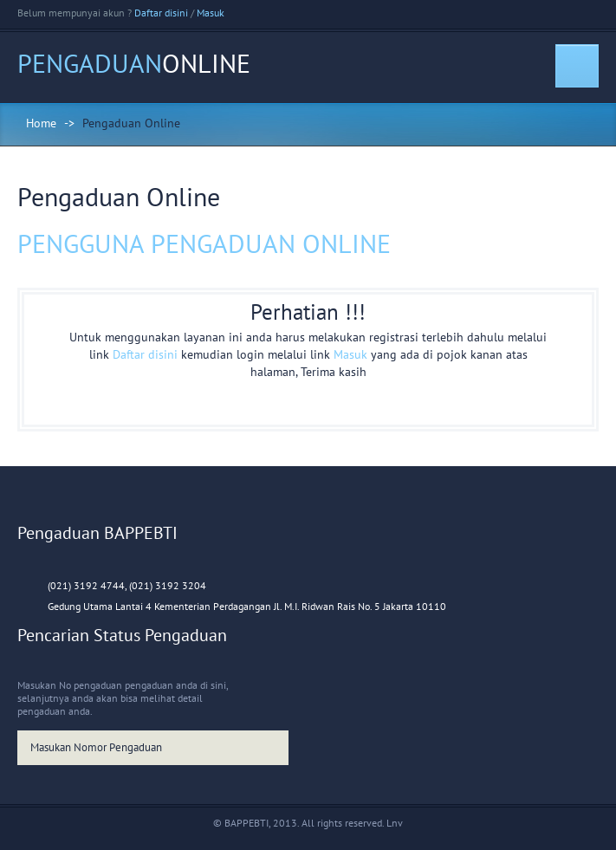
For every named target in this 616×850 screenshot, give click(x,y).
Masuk (211, 13)
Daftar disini (161, 13)
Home (41, 123)
